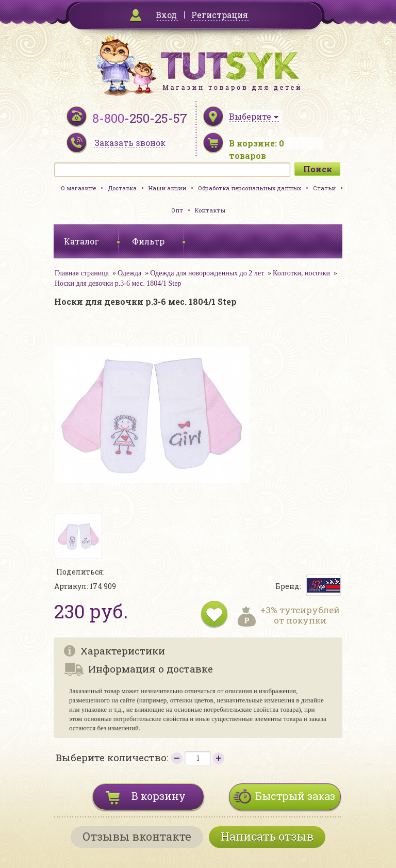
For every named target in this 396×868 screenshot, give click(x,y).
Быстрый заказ (295, 796)
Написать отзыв (267, 836)
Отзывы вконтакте (137, 836)
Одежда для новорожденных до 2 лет (207, 273)
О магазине (78, 188)
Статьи (324, 188)
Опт (177, 210)
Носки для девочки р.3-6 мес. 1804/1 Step (118, 283)
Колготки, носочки (301, 273)
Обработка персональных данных (250, 188)
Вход (166, 15)
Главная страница (82, 273)
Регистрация (220, 15)
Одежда (129, 273)
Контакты (210, 210)
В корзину (159, 796)
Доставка (122, 188)
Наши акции (167, 188)
